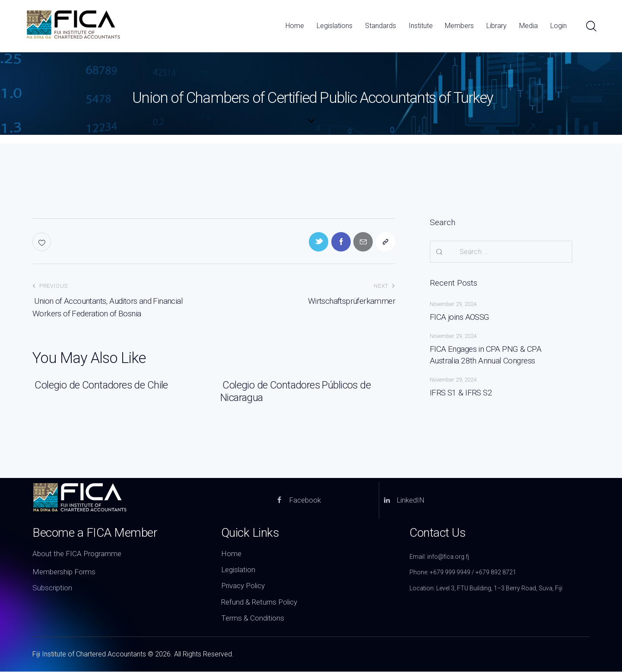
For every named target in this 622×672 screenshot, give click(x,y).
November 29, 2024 (453, 304)
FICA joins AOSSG (460, 317)
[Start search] (591, 27)
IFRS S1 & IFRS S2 (462, 393)
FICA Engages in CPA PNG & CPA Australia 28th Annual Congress (501, 355)
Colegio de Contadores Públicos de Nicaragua (296, 392)
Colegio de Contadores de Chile (100, 385)
